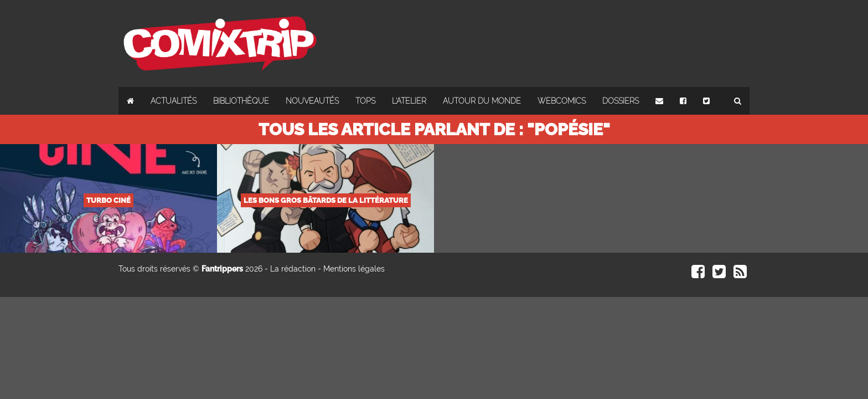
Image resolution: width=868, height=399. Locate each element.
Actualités (174, 101)
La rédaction (293, 269)
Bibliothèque (241, 101)
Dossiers (621, 101)
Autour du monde (482, 101)
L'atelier (409, 101)
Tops (365, 101)
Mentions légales (354, 269)
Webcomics (562, 101)
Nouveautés (312, 101)
